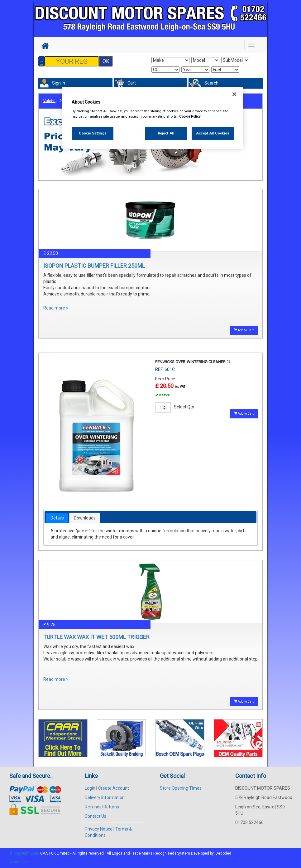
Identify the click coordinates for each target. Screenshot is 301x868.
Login (90, 788)
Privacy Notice (99, 829)
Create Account (114, 788)
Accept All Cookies (213, 133)
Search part (19, 862)
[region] (153, 118)
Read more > (56, 308)
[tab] (57, 518)
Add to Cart (244, 330)
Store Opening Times (181, 788)
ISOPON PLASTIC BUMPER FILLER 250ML (94, 266)
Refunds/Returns (102, 807)
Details (57, 518)
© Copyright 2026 (25, 853)
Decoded (223, 853)
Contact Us (96, 816)
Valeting (50, 101)
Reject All (166, 133)
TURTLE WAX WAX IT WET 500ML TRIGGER (96, 637)
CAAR (45, 853)
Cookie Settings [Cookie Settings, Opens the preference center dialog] (93, 133)
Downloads (85, 518)
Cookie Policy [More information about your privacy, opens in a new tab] (190, 116)
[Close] (234, 94)
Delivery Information (105, 797)
